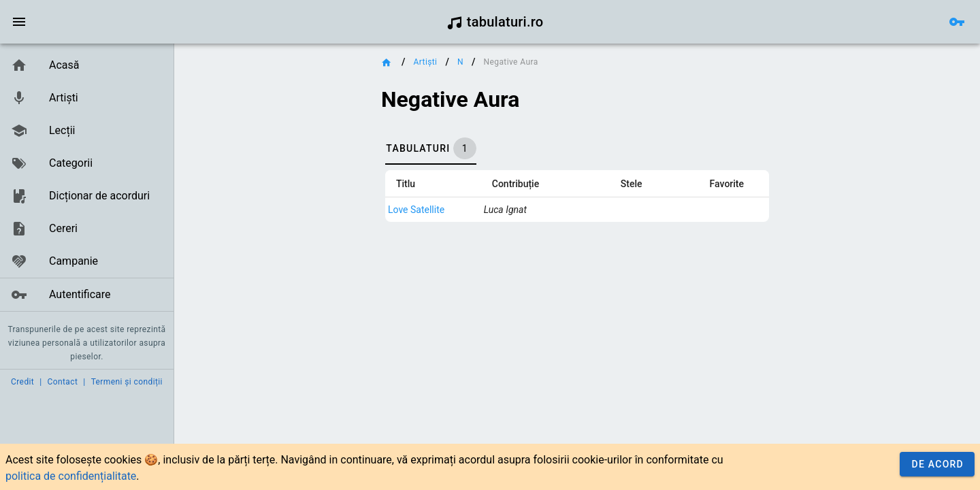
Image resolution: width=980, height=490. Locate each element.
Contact (63, 382)
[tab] (431, 148)
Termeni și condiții (127, 382)
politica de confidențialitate (71, 476)
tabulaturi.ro (495, 22)
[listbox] (87, 180)
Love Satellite (416, 210)
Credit (22, 382)
